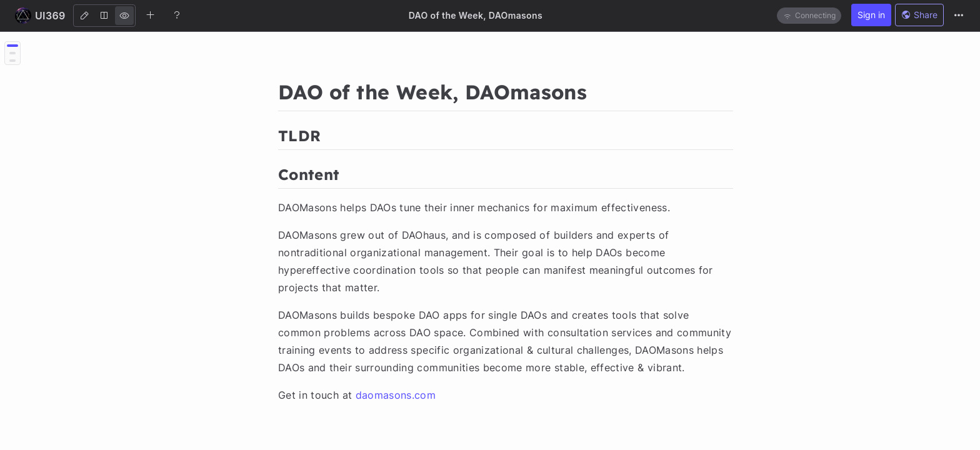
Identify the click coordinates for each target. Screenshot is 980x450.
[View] (124, 16)
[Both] (104, 16)
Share (919, 15)
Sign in (871, 15)
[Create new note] (151, 15)
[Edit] (84, 16)
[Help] (177, 15)
